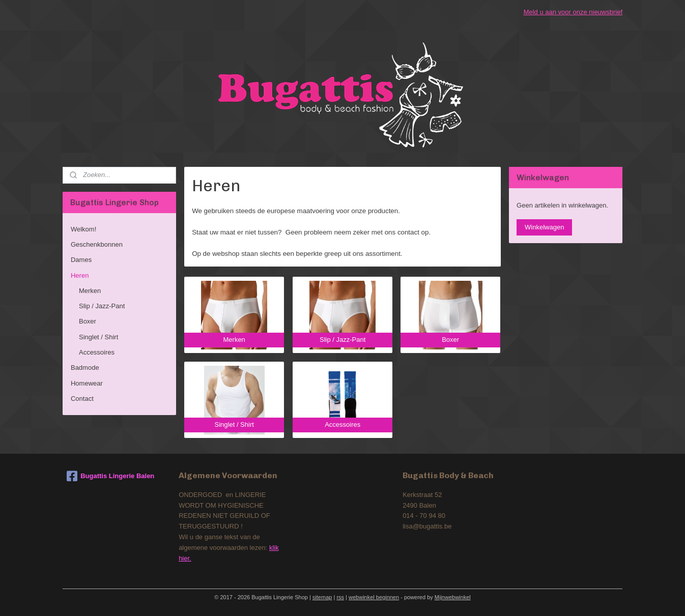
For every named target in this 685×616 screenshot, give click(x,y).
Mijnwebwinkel (453, 597)
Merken (90, 291)
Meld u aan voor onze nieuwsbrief (573, 12)
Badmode (85, 368)
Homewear (87, 383)
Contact (82, 399)
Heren (80, 275)
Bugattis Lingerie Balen (110, 476)
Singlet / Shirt (98, 337)
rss (340, 597)
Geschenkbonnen (97, 244)
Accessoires (97, 352)
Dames (81, 260)
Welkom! (83, 229)
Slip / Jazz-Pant (102, 306)
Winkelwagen (544, 227)
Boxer (88, 321)
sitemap (322, 597)
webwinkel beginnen (374, 597)
